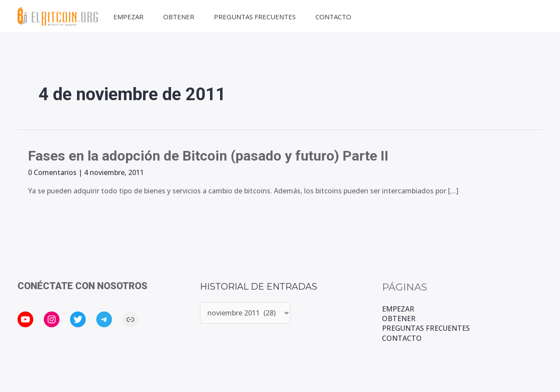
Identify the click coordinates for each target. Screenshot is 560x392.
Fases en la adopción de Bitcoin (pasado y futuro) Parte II (208, 156)
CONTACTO (333, 17)
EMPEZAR (128, 17)
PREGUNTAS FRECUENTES (255, 17)
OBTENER (179, 17)
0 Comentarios (52, 172)
